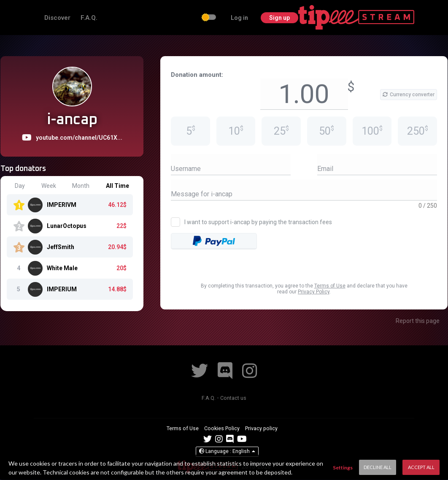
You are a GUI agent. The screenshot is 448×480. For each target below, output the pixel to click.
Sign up (395, 18)
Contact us (234, 398)
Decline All (378, 467)
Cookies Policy (223, 428)
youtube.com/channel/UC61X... (79, 138)
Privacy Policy (314, 292)
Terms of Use (330, 286)
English (227, 452)
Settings (343, 468)
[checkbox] (324, 18)
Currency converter (409, 95)
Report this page (418, 321)
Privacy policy (264, 428)
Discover (104, 18)
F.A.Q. (135, 18)
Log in (354, 18)
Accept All (421, 467)
